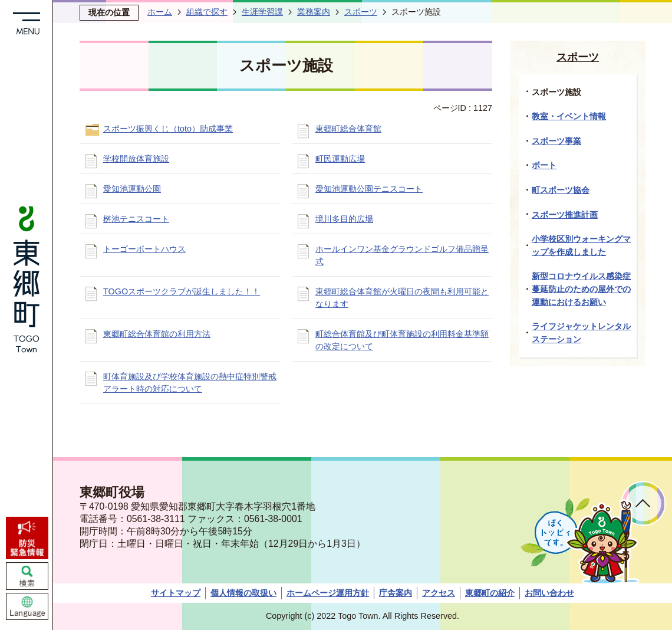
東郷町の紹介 (490, 593)
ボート (544, 165)
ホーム (160, 12)
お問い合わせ (549, 593)
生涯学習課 (262, 12)
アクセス (439, 593)
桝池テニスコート (136, 219)
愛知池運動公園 (132, 189)
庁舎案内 (396, 593)
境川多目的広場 (344, 219)
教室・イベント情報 (569, 116)
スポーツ (361, 12)
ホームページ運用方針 (328, 593)
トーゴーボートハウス (144, 249)
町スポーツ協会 (561, 190)
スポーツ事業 (556, 141)
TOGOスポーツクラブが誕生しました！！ (182, 291)
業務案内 (314, 12)
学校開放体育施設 (136, 159)
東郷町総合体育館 (348, 129)
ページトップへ (643, 503)
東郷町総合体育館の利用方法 (157, 334)
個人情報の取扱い (243, 593)
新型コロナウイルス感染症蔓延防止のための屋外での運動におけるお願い (581, 289)
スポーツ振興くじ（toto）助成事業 (168, 129)
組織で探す (207, 12)
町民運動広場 (340, 159)
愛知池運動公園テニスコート (369, 189)
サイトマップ (176, 593)
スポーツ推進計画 (565, 215)
